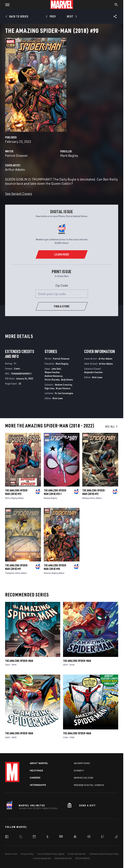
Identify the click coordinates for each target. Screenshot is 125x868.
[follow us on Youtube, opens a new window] (61, 837)
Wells (8, 498)
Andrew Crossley (63, 385)
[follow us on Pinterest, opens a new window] (89, 837)
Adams (21, 498)
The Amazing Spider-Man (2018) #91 (17, 567)
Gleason (47, 573)
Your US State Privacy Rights (51, 854)
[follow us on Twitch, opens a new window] (103, 837)
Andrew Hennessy (53, 376)
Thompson (10, 573)
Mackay (47, 498)
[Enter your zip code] (62, 294)
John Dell (56, 369)
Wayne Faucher (52, 372)
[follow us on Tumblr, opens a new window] (48, 837)
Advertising (82, 763)
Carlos (92, 498)
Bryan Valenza (63, 388)
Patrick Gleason (16, 155)
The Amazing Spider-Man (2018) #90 (55, 567)
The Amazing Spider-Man (19, 661)
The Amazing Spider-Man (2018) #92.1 (55, 492)
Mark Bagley (69, 155)
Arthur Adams (15, 169)
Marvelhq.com (84, 778)
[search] (116, 5)
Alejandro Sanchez (93, 372)
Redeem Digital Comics (89, 785)
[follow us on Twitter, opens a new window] (21, 837)
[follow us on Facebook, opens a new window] (7, 837)
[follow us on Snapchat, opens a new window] (75, 837)
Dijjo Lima (49, 388)
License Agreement (42, 858)
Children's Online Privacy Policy (104, 854)
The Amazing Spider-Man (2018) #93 (17, 492)
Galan (18, 573)
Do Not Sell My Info (77, 854)
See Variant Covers (19, 194)
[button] (6, 5)
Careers (35, 778)
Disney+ (79, 771)
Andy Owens (67, 379)
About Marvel (39, 763)
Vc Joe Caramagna (64, 393)
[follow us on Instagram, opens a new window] (34, 837)
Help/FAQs (36, 771)
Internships (38, 785)
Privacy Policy (27, 854)
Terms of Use (11, 854)
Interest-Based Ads (63, 858)
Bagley (14, 498)
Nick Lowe (58, 398)
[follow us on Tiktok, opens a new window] (116, 837)
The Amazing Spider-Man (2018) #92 (94, 492)
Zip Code (62, 285)
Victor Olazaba (52, 379)
